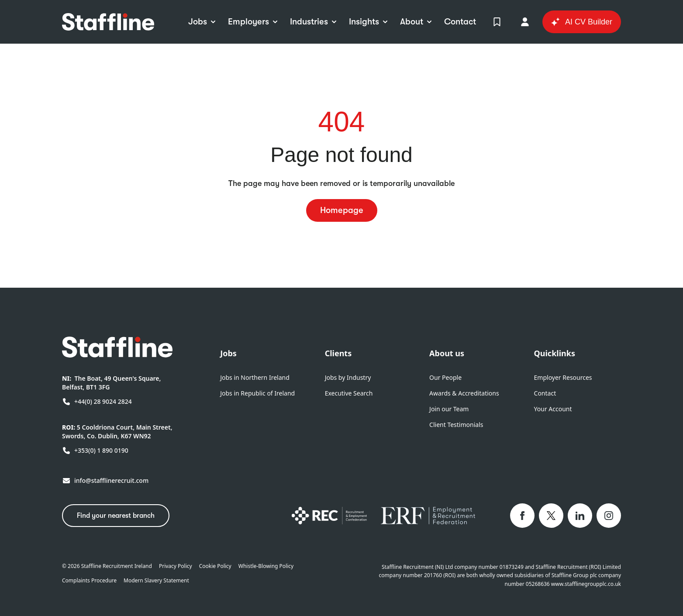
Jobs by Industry (348, 377)
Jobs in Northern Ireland (255, 377)
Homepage (342, 210)
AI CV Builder (582, 22)
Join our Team (449, 409)
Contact (545, 393)
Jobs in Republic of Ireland (257, 393)
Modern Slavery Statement (156, 581)
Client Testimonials (456, 425)
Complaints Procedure (89, 581)
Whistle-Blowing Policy (266, 566)
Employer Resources (563, 377)
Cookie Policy (215, 566)
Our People (445, 377)
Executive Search (349, 393)
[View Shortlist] (497, 22)
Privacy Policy (176, 566)
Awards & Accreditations (464, 393)
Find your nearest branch (116, 516)
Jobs (228, 353)
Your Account (553, 409)
